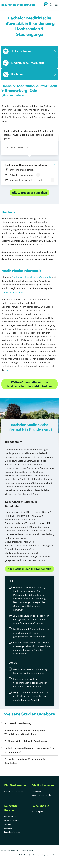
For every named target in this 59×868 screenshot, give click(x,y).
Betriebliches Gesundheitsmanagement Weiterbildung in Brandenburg (25, 732)
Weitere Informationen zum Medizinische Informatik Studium (29, 384)
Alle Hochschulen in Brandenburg (29, 569)
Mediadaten (36, 791)
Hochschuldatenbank (12, 292)
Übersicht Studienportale (14, 791)
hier (7, 370)
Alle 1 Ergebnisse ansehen (29, 192)
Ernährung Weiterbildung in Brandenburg (26, 741)
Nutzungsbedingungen (41, 855)
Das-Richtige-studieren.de (14, 816)
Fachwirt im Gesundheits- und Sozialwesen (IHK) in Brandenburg (30, 750)
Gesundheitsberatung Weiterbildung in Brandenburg (25, 761)
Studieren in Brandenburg (18, 723)
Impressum (6, 855)
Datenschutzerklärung (21, 855)
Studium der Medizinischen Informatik (32, 277)
